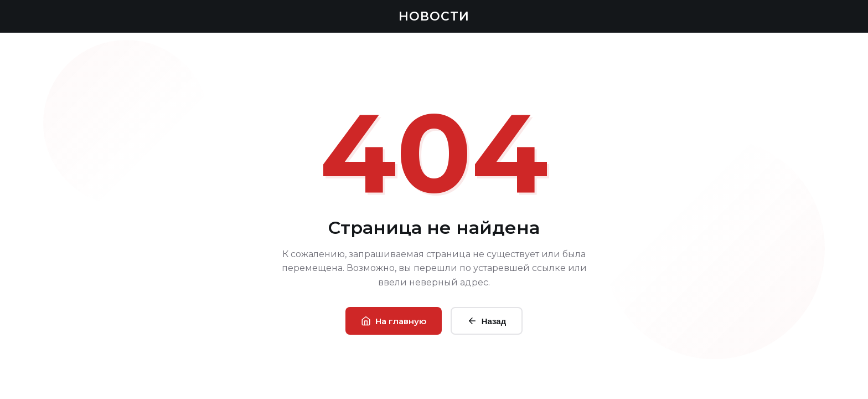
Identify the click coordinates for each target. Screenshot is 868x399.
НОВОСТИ (434, 16)
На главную (394, 321)
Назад (487, 321)
